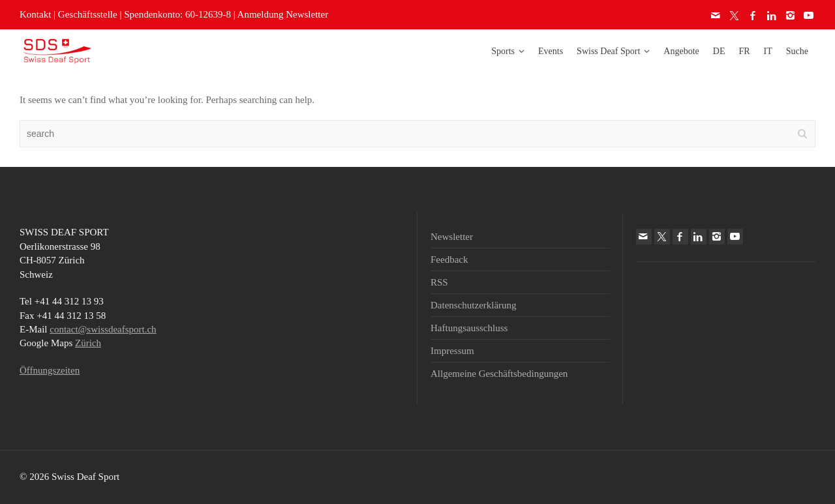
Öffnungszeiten (50, 370)
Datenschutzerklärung (474, 305)
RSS (439, 282)
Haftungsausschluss (469, 328)
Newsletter (452, 237)
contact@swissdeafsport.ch (103, 329)
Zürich (88, 343)
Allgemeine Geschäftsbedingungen (499, 374)
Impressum (452, 351)
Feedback (449, 259)
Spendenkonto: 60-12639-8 (177, 14)
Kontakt (35, 14)
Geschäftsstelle (88, 14)
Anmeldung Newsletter (283, 14)
